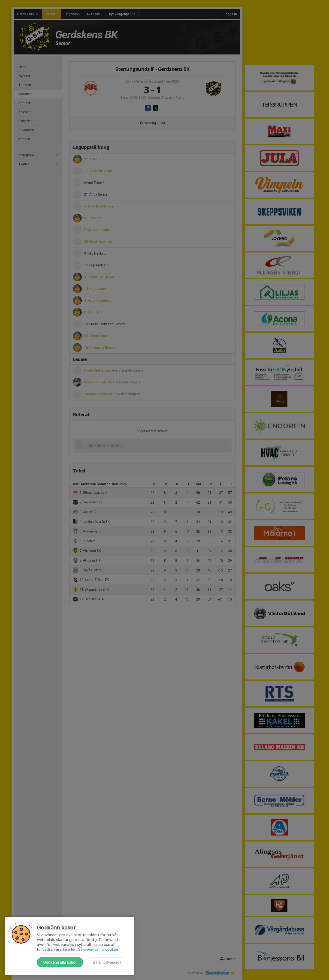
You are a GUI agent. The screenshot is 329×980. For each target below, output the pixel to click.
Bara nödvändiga (107, 962)
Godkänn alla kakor (60, 962)
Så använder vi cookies (98, 949)
